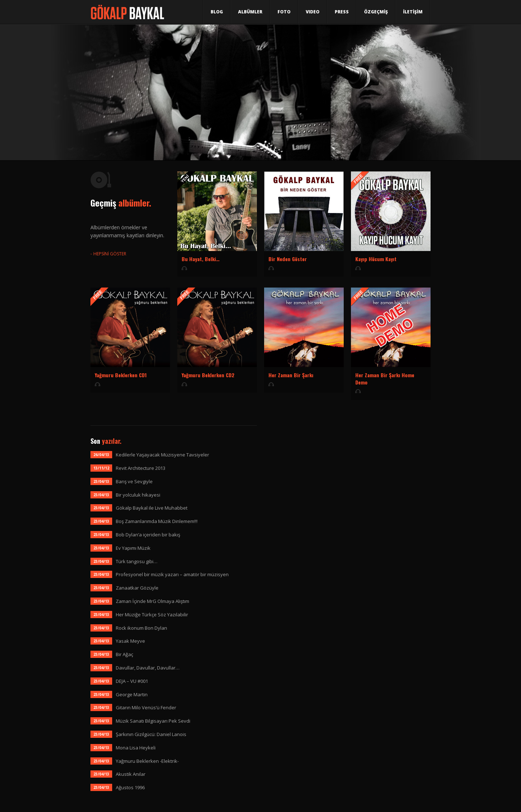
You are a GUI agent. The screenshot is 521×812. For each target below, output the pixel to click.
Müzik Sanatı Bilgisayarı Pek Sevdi (153, 721)
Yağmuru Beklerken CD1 (121, 375)
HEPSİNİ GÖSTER (110, 254)
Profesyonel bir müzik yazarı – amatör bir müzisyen (172, 574)
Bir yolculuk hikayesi (138, 495)
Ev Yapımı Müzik (133, 548)
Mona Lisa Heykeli (136, 748)
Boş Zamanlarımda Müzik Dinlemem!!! (157, 521)
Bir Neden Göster (288, 259)
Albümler (250, 12)
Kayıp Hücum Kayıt (376, 259)
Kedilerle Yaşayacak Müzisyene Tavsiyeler (162, 455)
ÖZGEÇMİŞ (376, 12)
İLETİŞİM (413, 12)
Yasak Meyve (130, 641)
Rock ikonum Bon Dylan (141, 628)
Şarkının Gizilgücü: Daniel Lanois (151, 734)
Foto (284, 12)
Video (313, 12)
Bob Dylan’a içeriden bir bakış (148, 535)
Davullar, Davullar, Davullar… (148, 668)
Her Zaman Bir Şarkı (291, 375)
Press (342, 12)
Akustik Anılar (131, 774)
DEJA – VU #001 (132, 681)
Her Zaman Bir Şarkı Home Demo (385, 379)
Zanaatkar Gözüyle (137, 588)
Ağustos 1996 (130, 787)
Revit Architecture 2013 (141, 468)
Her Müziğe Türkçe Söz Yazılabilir (152, 615)
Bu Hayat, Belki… (201, 259)
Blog (217, 12)
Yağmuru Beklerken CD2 (208, 375)
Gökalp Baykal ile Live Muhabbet (152, 508)
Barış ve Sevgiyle (134, 481)
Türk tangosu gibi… (137, 561)
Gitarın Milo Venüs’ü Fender (146, 707)
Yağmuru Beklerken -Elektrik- (147, 761)
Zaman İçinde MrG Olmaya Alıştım (153, 601)
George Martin (132, 694)
